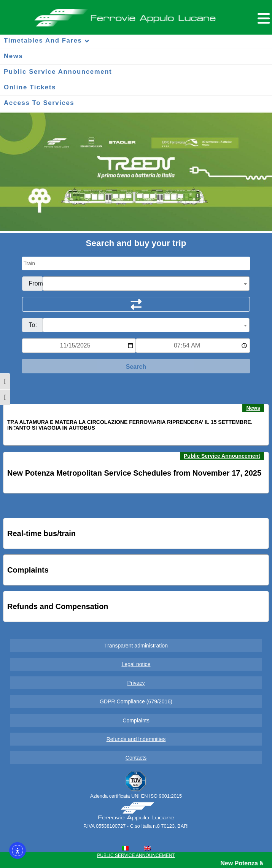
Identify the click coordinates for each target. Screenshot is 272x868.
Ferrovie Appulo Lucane (136, 16)
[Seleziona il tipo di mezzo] (136, 263)
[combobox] (146, 284)
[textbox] (146, 284)
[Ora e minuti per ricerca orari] (193, 346)
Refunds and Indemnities (136, 739)
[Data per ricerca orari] (79, 346)
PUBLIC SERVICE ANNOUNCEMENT (136, 855)
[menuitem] (125, 848)
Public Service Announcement (222, 456)
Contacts (136, 758)
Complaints (136, 720)
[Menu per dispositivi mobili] (262, 17)
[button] (14, 425)
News (253, 408)
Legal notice (136, 664)
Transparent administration (136, 646)
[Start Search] (136, 366)
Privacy (136, 683)
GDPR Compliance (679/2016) (136, 701)
